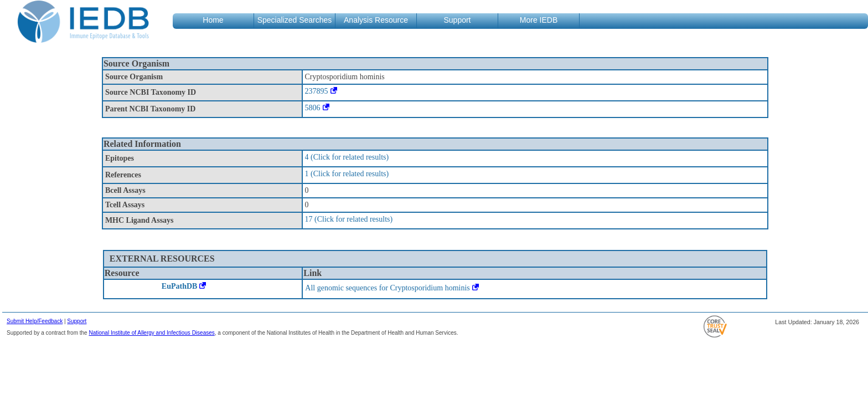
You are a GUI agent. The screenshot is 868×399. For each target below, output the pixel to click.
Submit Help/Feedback (35, 321)
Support (77, 321)
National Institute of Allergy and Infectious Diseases (151, 333)
